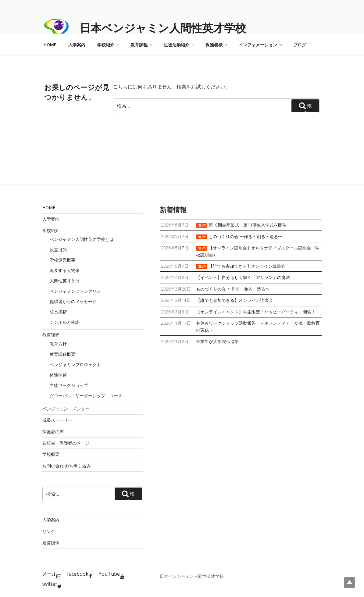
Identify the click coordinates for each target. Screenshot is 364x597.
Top (350, 583)
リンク (49, 531)
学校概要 (51, 454)
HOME (50, 45)
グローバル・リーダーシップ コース (86, 396)
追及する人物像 (65, 270)
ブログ (300, 45)
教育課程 (142, 45)
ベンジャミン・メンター (66, 409)
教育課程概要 (62, 354)
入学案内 (77, 45)
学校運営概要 (62, 260)
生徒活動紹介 (179, 45)
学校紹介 (109, 45)
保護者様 (217, 45)
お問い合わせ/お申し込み (67, 466)
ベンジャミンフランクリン (75, 291)
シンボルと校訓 (65, 322)
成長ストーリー (57, 420)
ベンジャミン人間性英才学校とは (82, 239)
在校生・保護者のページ (66, 443)
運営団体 (51, 543)
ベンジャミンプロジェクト (75, 365)
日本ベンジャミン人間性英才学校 (163, 28)
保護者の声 (53, 432)
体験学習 (58, 375)
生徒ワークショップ (69, 385)
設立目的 (58, 250)
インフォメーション (261, 45)
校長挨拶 (58, 312)
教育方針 (58, 344)
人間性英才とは (65, 281)
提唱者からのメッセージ (73, 301)
